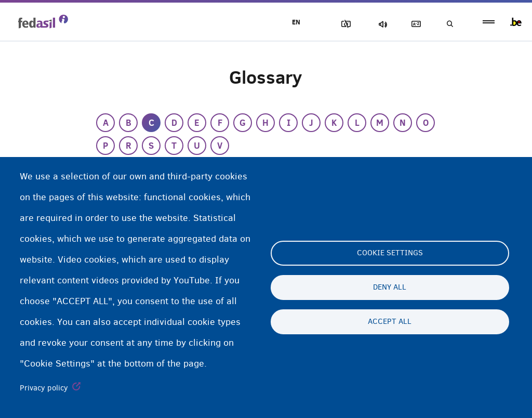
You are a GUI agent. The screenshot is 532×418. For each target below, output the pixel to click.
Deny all (390, 288)
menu (489, 22)
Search (449, 24)
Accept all (390, 322)
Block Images (340, 24)
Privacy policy (44, 388)
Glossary (413, 24)
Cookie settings (390, 253)
